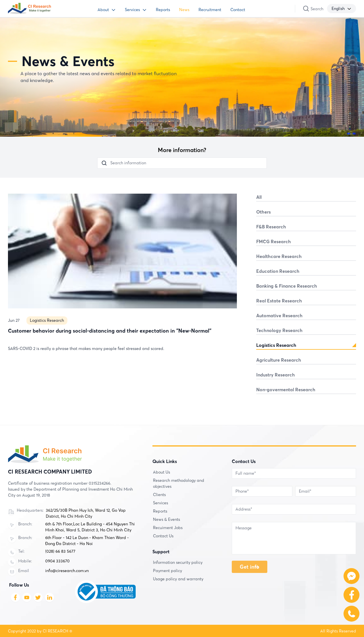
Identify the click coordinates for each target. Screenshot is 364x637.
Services (132, 10)
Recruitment (210, 10)
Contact (238, 10)
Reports (163, 10)
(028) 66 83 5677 (60, 551)
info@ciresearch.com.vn (67, 571)
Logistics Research (47, 347)
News (184, 10)
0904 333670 (57, 561)
